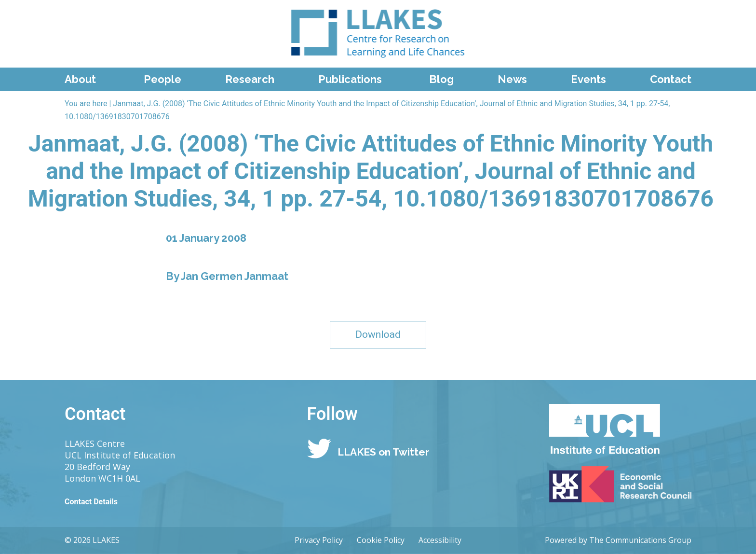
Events (588, 79)
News (512, 79)
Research (250, 79)
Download (378, 334)
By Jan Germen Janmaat (227, 276)
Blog (441, 79)
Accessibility (440, 540)
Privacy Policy (319, 540)
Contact (671, 79)
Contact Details (91, 502)
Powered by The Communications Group (618, 540)
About (80, 79)
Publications (350, 79)
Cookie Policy (381, 540)
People (162, 79)
